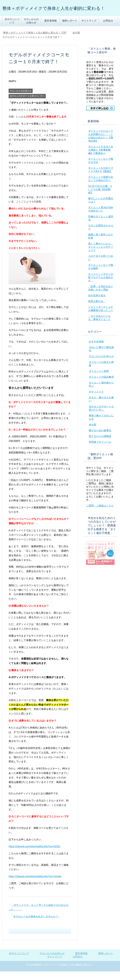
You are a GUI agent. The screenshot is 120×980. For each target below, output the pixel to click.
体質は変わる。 (97, 310)
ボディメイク (96, 400)
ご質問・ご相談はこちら (100, 514)
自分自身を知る (97, 304)
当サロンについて (12, 29)
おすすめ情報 (96, 350)
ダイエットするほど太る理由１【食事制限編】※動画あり (101, 158)
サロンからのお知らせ (31, 29)
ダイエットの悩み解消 (101, 385)
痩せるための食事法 (100, 439)
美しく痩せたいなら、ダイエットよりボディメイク (101, 255)
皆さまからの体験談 (100, 445)
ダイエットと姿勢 (99, 380)
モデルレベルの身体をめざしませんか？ (36, 925)
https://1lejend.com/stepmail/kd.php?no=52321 (34, 855)
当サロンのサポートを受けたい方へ (27, 105)
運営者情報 (50, 29)
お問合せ (108, 29)
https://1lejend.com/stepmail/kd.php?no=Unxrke (35, 885)
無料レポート (70, 29)
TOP (35, 41)
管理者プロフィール (100, 451)
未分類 (92, 433)
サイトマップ (89, 29)
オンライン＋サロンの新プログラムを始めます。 (101, 286)
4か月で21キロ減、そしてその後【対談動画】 (100, 198)
